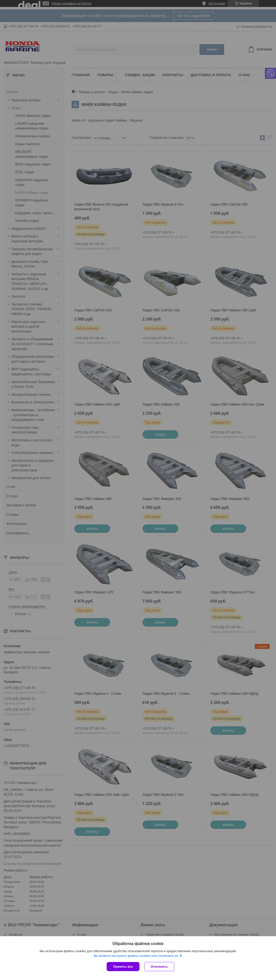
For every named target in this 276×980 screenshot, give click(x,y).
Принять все (123, 967)
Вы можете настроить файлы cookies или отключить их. (136, 956)
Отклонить (159, 967)
